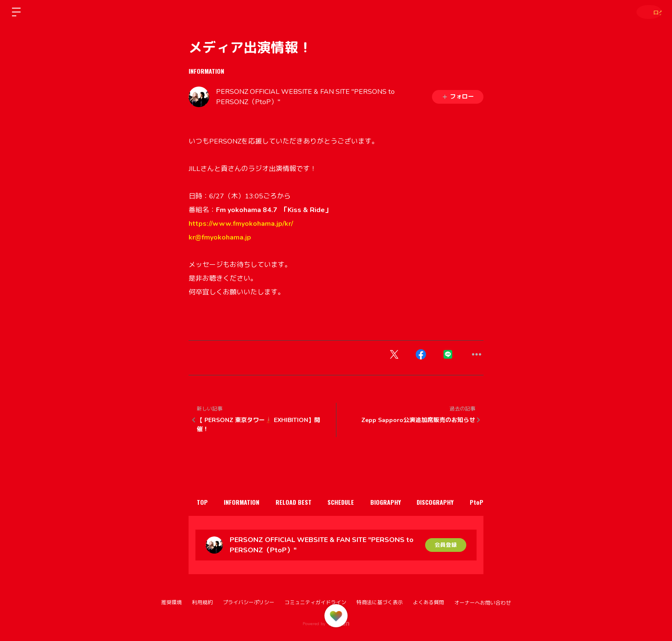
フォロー (458, 97)
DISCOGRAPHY (465, 502)
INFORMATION (206, 71)
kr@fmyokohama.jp (220, 237)
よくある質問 (429, 602)
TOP (205, 502)
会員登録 (446, 545)
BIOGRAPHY (409, 502)
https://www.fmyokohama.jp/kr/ (241, 224)
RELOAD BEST (307, 502)
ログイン (646, 12)
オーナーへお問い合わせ (483, 603)
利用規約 (202, 602)
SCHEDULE (360, 502)
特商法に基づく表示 (380, 602)
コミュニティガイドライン (315, 602)
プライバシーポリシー (249, 602)
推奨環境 (171, 602)
